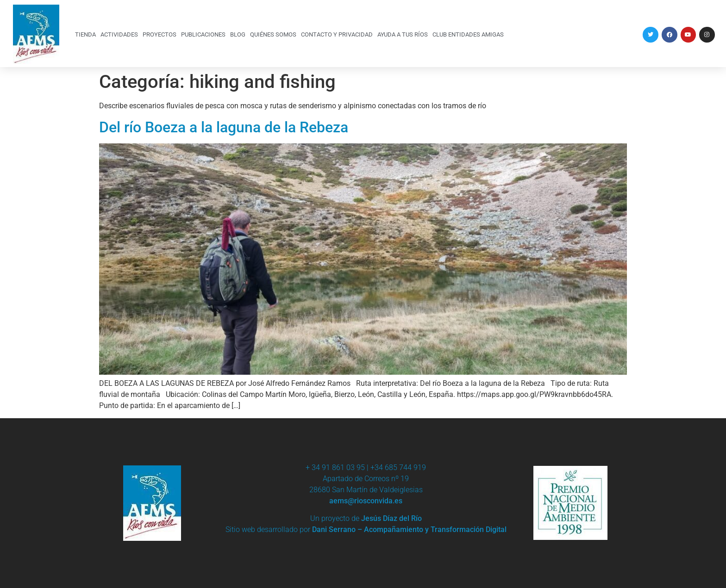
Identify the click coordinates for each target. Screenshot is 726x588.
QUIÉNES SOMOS (273, 34)
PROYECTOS (160, 34)
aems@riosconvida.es (366, 501)
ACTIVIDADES (119, 34)
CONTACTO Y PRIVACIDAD (337, 34)
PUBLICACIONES (203, 34)
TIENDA (85, 34)
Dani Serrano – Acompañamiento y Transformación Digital (409, 529)
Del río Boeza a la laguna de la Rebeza (224, 127)
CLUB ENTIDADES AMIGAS (468, 34)
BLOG (238, 34)
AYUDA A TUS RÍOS (403, 34)
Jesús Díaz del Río (391, 518)
